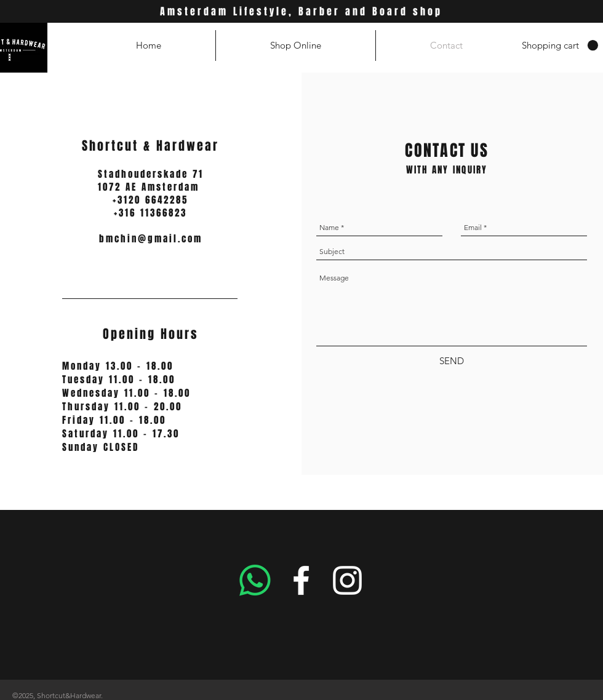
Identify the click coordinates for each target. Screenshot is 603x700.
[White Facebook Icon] (301, 580)
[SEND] (452, 361)
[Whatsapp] (255, 580)
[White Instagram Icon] (347, 580)
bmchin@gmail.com (151, 239)
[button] (560, 46)
